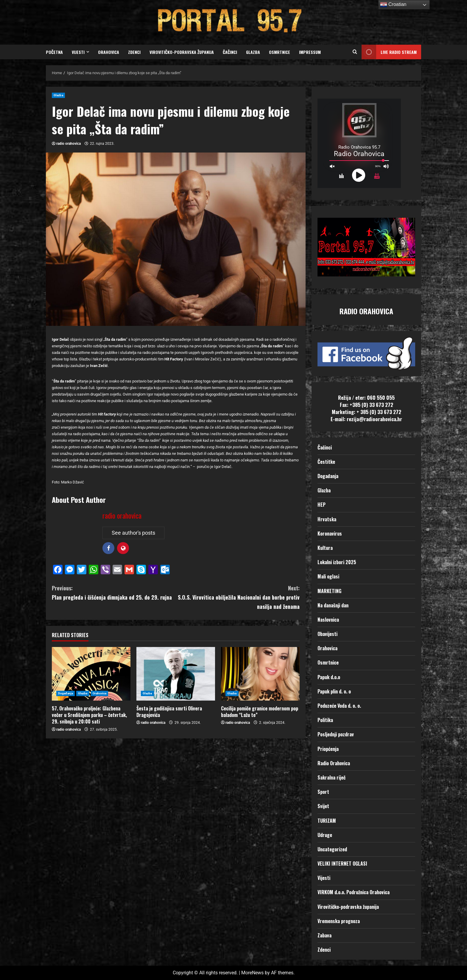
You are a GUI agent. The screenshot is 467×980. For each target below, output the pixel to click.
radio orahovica (69, 144)
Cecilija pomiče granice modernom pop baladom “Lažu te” (260, 712)
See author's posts (133, 533)
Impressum (310, 52)
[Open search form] (355, 52)
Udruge (325, 835)
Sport (323, 792)
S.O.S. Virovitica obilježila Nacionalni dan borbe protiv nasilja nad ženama (238, 597)
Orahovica (109, 52)
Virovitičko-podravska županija (182, 52)
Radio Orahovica (334, 763)
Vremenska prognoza (339, 921)
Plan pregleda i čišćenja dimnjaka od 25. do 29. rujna (114, 592)
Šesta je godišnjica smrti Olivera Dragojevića (169, 712)
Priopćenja (328, 749)
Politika (325, 720)
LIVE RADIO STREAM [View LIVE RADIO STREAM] (389, 52)
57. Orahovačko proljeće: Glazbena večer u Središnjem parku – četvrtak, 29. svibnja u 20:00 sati (89, 715)
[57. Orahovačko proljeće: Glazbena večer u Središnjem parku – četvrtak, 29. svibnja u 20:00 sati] (91, 674)
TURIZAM (327, 821)
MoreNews (252, 973)
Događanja (66, 693)
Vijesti (78, 52)
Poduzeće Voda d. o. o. (339, 706)
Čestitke (326, 462)
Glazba (253, 52)
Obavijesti (327, 634)
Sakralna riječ (331, 777)
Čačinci (230, 52)
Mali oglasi (328, 576)
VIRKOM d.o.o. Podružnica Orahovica (354, 892)
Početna (54, 52)
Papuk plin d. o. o (334, 691)
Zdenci (134, 52)
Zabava (324, 935)
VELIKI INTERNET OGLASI (342, 864)
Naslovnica (328, 620)
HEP (322, 505)
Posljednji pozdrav (336, 734)
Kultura (325, 548)
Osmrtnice (280, 52)
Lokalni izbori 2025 (337, 562)
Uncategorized (332, 849)
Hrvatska (327, 519)
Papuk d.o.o (329, 677)
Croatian (393, 5)
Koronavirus (330, 533)
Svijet (323, 806)
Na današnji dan (333, 605)
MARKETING (329, 591)
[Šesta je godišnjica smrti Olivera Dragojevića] (176, 674)
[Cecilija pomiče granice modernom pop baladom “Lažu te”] (260, 674)
